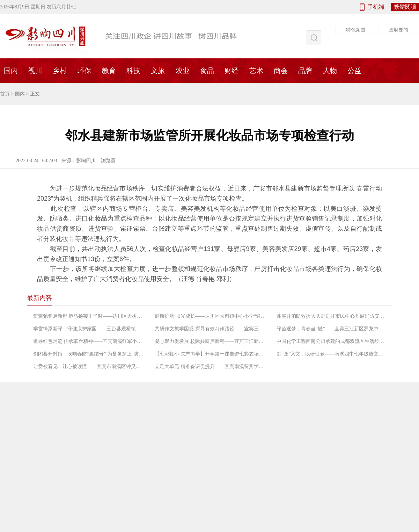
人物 (330, 71)
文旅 (158, 71)
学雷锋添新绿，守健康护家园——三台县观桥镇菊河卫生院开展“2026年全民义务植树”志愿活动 (89, 329)
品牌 (305, 71)
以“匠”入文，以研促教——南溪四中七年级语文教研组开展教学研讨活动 (332, 354)
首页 (5, 94)
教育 (109, 71)
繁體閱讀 (405, 7)
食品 (207, 71)
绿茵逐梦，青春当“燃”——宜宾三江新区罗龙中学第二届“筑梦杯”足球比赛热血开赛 (332, 329)
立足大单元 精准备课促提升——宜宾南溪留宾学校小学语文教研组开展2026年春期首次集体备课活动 (211, 366)
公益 (354, 71)
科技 (133, 71)
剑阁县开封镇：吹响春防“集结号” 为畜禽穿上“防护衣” (89, 354)
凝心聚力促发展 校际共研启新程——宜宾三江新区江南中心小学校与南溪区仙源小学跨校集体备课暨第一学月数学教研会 (211, 341)
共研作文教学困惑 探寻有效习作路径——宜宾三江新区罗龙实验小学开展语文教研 (211, 329)
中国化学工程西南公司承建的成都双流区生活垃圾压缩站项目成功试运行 (332, 341)
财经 (231, 71)
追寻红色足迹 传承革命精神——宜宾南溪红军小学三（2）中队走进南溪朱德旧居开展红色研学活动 (89, 341)
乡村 (60, 71)
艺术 (256, 71)
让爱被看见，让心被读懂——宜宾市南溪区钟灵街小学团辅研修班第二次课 (89, 366)
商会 (281, 71)
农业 (183, 71)
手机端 (376, 7)
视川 (35, 71)
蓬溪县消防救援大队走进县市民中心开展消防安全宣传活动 (332, 316)
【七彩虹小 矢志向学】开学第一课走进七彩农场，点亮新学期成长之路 (211, 354)
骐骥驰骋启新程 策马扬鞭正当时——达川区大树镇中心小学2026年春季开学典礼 (89, 316)
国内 (20, 94)
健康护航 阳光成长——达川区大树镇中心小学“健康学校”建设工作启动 (211, 316)
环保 (84, 71)
